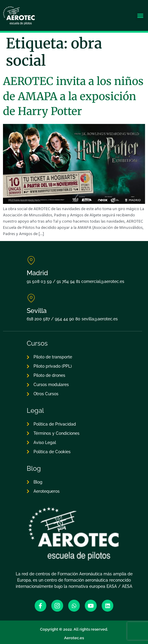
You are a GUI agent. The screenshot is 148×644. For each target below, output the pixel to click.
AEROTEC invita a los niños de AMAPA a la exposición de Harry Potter (73, 96)
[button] (140, 16)
